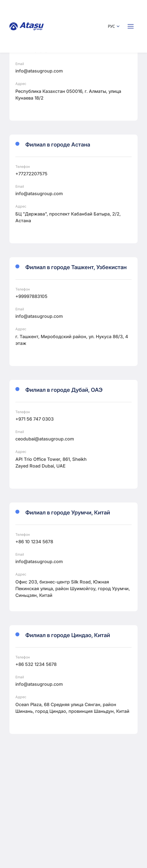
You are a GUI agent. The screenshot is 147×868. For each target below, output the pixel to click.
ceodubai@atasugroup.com (45, 439)
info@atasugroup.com (39, 71)
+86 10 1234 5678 (34, 542)
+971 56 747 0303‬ (35, 419)
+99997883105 (31, 296)
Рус (114, 26)
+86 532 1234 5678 (36, 664)
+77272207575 (31, 174)
